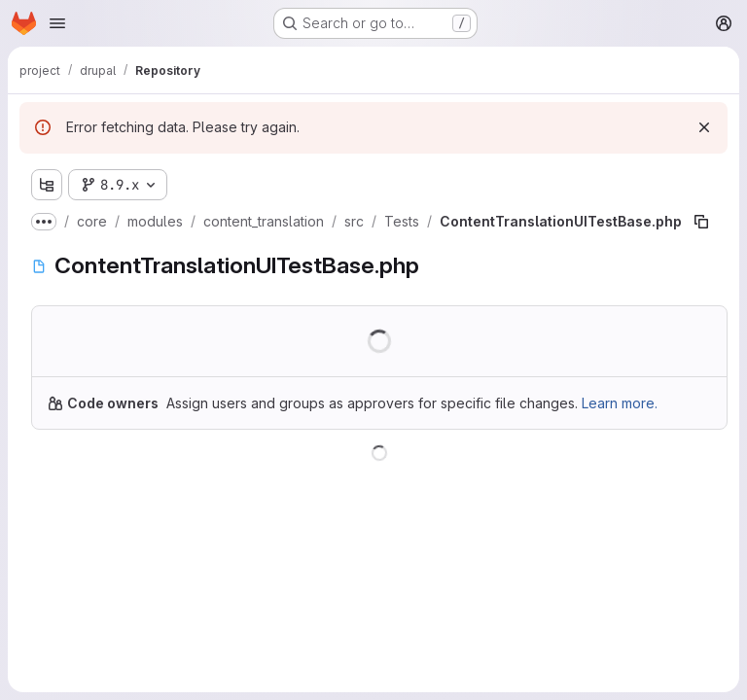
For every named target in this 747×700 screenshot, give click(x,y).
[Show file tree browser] (47, 185)
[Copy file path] (701, 222)
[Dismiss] (704, 127)
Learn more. (620, 403)
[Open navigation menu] (57, 23)
